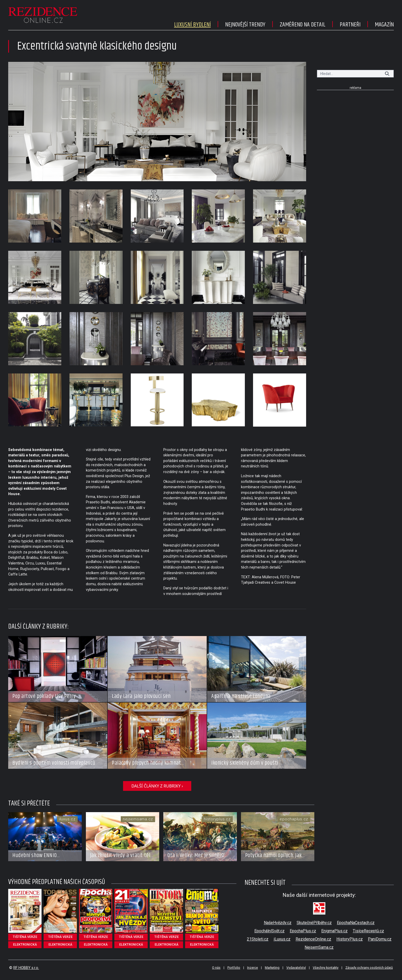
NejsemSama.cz (319, 947)
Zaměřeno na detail (303, 25)
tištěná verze (25, 937)
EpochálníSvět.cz (269, 931)
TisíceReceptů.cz (368, 931)
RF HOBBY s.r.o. (26, 968)
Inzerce (253, 968)
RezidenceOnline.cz (313, 939)
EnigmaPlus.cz (334, 931)
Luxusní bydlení (192, 25)
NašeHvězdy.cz (278, 923)
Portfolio (234, 968)
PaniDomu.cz (380, 939)
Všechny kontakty (326, 968)
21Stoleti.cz (258, 939)
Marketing (272, 968)
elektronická (25, 944)
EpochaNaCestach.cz (356, 923)
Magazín (384, 25)
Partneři (350, 25)
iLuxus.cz (282, 939)
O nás (216, 968)
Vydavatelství (296, 968)
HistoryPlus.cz (350, 939)
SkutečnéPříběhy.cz (314, 923)
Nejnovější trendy (245, 25)
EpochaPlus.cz (303, 931)
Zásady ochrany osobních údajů (369, 968)
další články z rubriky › (157, 786)
